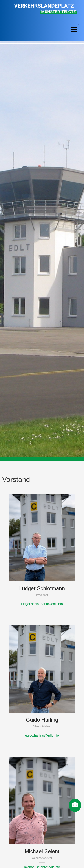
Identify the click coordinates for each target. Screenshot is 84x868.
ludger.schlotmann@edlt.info (42, 604)
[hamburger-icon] (74, 30)
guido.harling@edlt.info (42, 735)
